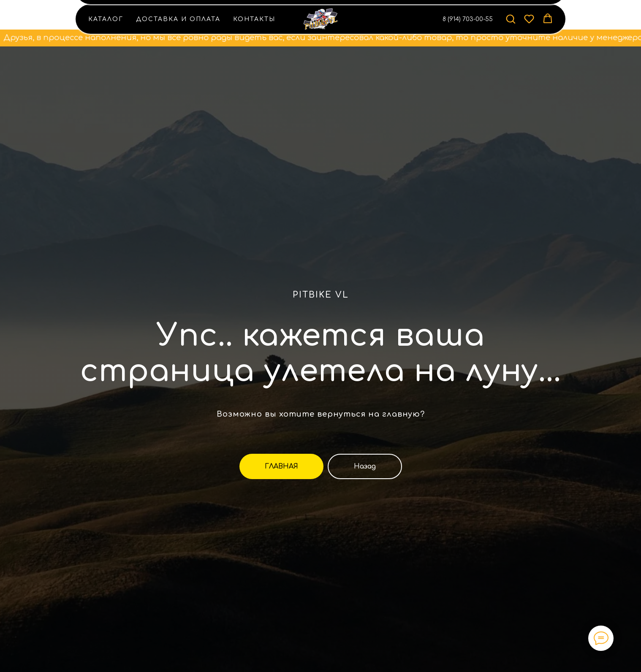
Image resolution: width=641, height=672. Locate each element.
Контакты (254, 19)
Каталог (106, 19)
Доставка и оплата (178, 19)
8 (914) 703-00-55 (468, 19)
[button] (511, 19)
